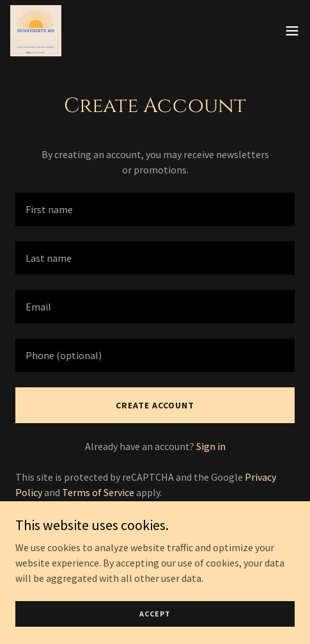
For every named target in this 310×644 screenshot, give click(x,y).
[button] (292, 31)
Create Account (155, 405)
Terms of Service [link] (98, 492)
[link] (36, 31)
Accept (155, 614)
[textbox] (155, 209)
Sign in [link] (211, 446)
